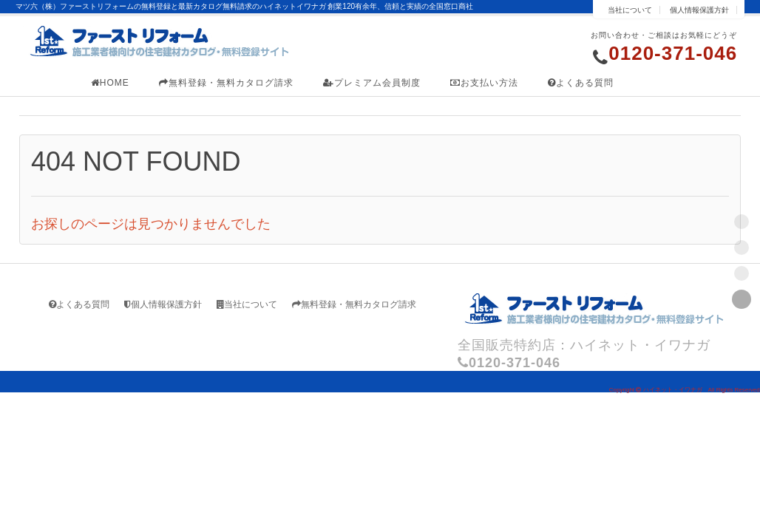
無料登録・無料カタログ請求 (226, 83)
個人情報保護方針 (699, 10)
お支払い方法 (484, 83)
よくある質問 (581, 83)
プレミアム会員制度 (372, 83)
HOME (110, 83)
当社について (630, 10)
